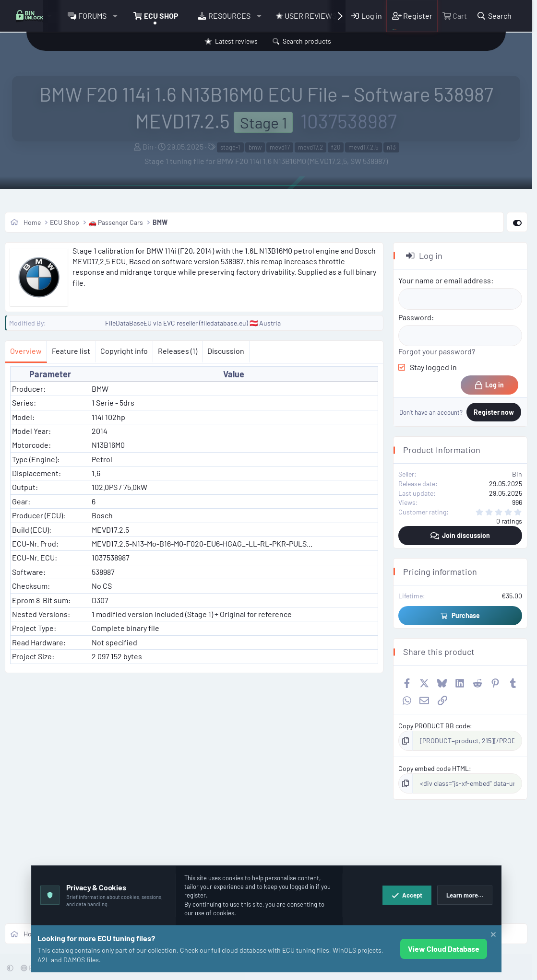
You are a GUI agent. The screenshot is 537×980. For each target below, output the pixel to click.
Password (415, 317)
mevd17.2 (310, 147)
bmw (255, 147)
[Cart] (454, 16)
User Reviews (306, 16)
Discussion (226, 351)
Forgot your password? (437, 351)
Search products (307, 41)
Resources (229, 16)
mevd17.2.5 (364, 147)
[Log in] (366, 16)
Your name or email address (445, 280)
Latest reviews (236, 41)
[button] (115, 16)
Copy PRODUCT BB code (434, 726)
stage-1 (230, 147)
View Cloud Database (444, 949)
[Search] (494, 16)
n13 (391, 147)
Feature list (71, 351)
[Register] (412, 16)
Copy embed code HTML (434, 768)
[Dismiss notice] (492, 936)
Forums (92, 16)
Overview (26, 351)
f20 (336, 147)
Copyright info (124, 351)
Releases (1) (178, 351)
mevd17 (280, 147)
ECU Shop (161, 16)
